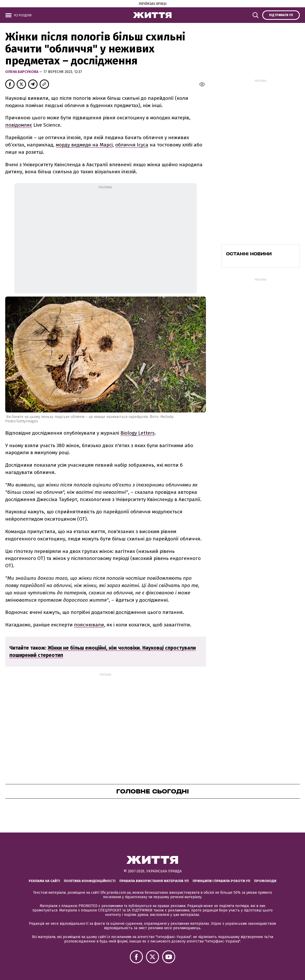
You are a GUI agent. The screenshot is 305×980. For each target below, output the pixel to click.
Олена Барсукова (22, 72)
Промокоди (265, 881)
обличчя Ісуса (132, 145)
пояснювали (89, 625)
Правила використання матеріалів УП (154, 881)
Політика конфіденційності (90, 881)
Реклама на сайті (44, 881)
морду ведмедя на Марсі (84, 145)
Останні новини (249, 254)
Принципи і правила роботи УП (221, 881)
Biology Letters (138, 433)
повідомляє (19, 125)
